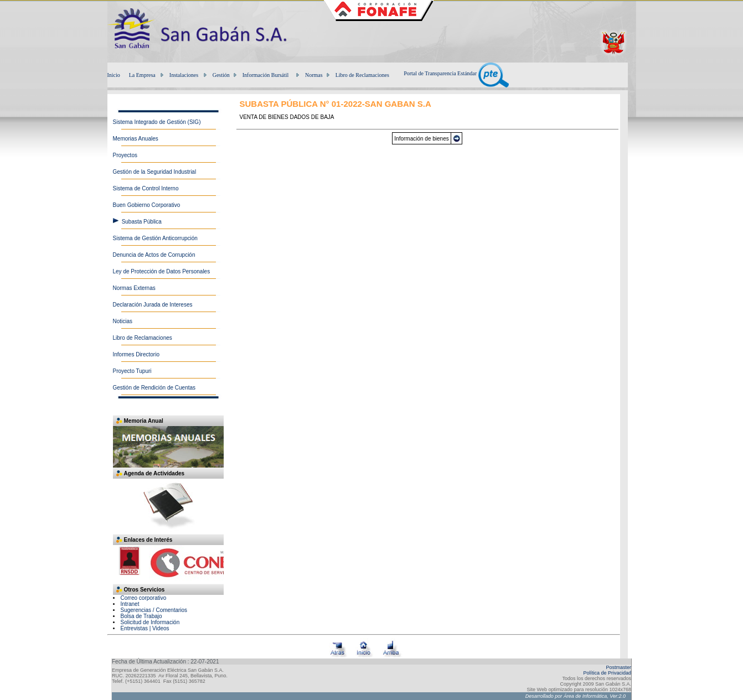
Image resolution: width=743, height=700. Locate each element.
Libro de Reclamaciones (362, 75)
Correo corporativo (144, 598)
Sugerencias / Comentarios (154, 610)
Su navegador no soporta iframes (168, 564)
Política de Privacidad (607, 673)
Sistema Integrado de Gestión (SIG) (157, 122)
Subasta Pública (142, 222)
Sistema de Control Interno (146, 188)
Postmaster (618, 667)
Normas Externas (134, 288)
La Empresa (142, 75)
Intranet (130, 604)
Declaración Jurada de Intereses (153, 305)
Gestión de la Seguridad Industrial (155, 172)
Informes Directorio (136, 354)
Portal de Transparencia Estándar (456, 73)
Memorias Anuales (136, 139)
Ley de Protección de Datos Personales (162, 271)
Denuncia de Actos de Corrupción (154, 255)
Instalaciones (184, 75)
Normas (314, 75)
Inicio (114, 75)
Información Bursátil (266, 75)
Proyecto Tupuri (132, 371)
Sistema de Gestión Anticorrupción (155, 238)
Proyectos (125, 155)
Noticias (123, 321)
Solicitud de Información (150, 622)
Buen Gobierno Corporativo (147, 205)
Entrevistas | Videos (145, 628)
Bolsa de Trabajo (141, 616)
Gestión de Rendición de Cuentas (154, 388)
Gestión (221, 75)
